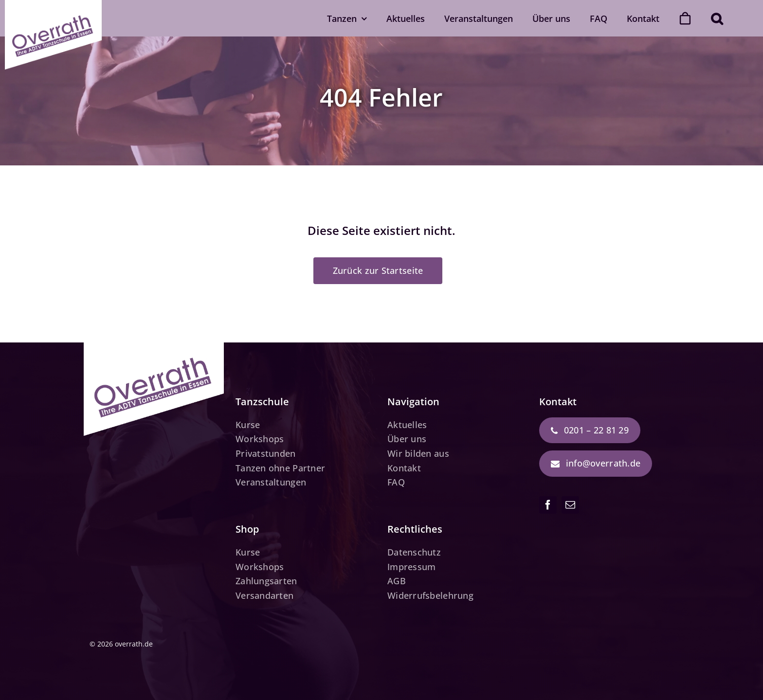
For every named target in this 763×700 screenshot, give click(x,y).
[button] (717, 18)
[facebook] (548, 505)
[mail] (570, 505)
